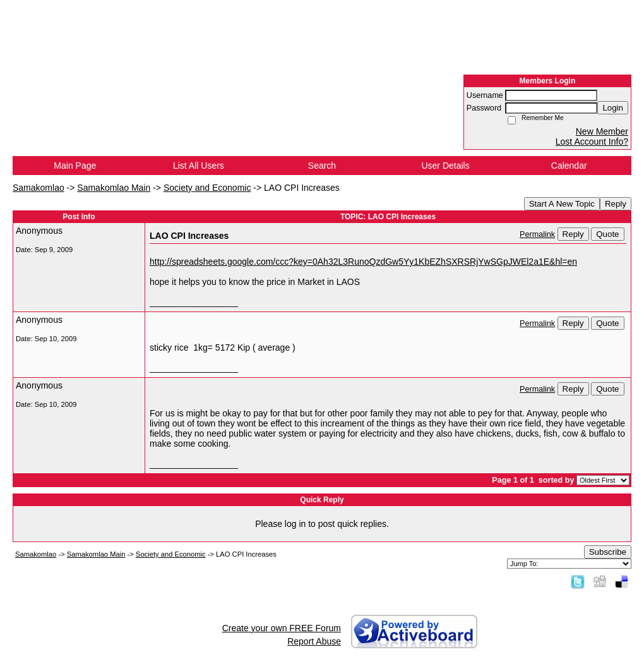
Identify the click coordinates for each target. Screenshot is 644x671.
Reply (616, 204)
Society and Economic (207, 188)
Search (322, 166)
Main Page (75, 166)
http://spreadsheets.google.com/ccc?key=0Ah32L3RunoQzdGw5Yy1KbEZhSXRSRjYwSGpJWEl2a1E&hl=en (363, 262)
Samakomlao (39, 188)
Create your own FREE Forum (282, 628)
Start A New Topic (562, 204)
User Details (445, 166)
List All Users (199, 166)
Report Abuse (314, 641)
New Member (602, 131)
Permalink (537, 234)
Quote (607, 234)
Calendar (569, 166)
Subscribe (608, 552)
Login (613, 108)
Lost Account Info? (592, 142)
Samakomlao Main (114, 188)
